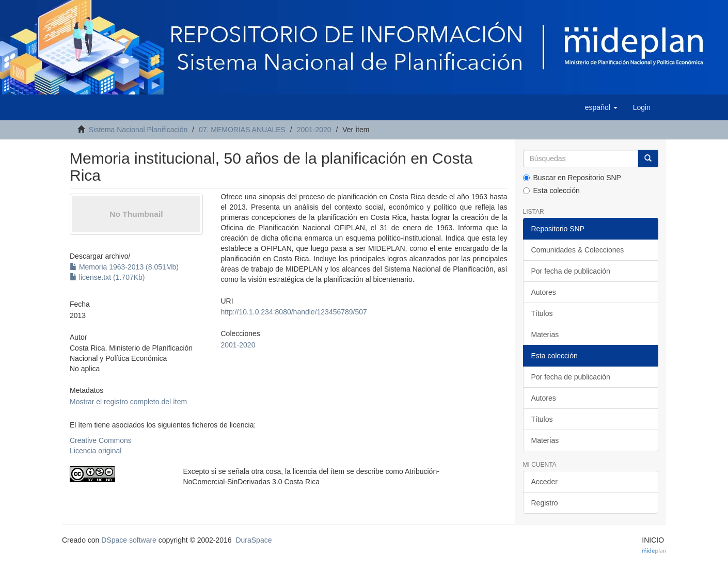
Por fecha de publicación (571, 271)
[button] (601, 107)
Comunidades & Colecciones (578, 250)
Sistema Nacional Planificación (138, 130)
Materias (545, 335)
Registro (545, 503)
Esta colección (551, 191)
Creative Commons (101, 440)
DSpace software (129, 540)
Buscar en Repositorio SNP (572, 178)
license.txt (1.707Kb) (107, 277)
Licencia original (96, 451)
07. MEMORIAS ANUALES (242, 130)
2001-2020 (314, 130)
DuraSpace (254, 540)
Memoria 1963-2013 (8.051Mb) (124, 267)
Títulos (542, 313)
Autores (544, 292)
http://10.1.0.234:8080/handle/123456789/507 (294, 312)
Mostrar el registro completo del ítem (128, 402)
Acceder (544, 482)
